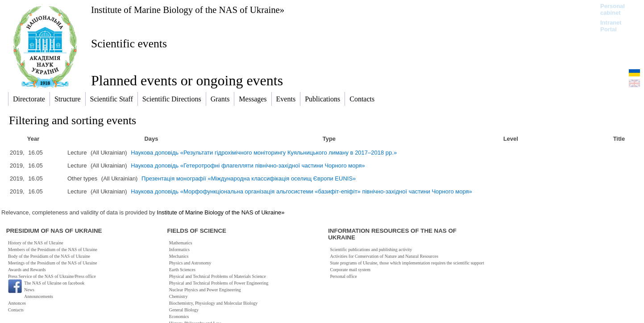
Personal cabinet (613, 9)
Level (511, 139)
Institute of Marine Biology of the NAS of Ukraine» (188, 10)
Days (151, 139)
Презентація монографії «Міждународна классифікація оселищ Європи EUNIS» (249, 178)
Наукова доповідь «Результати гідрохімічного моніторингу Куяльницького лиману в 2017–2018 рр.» (264, 153)
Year (33, 139)
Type (329, 139)
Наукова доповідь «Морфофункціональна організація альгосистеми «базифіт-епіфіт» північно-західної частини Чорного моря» (301, 191)
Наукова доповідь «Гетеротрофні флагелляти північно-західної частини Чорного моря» (248, 166)
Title (619, 139)
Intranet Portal (611, 26)
